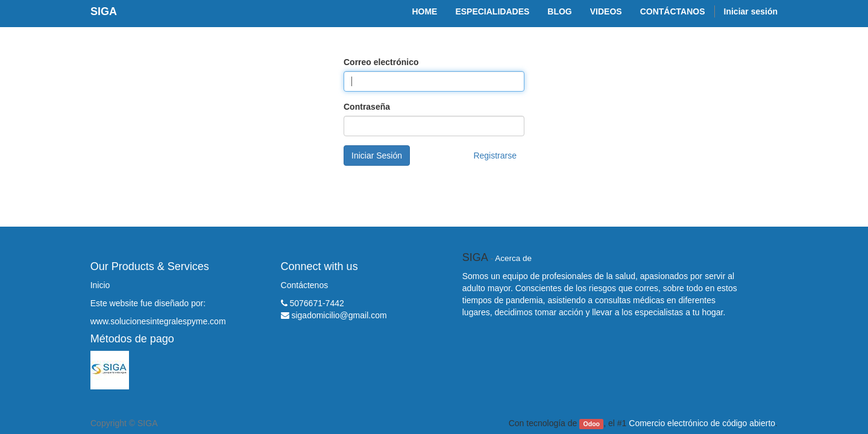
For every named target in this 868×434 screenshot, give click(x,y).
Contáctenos (305, 285)
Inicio (100, 285)
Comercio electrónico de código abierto (702, 423)
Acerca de (513, 258)
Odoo (592, 424)
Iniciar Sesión (377, 156)
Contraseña (367, 107)
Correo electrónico (381, 62)
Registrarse (495, 156)
